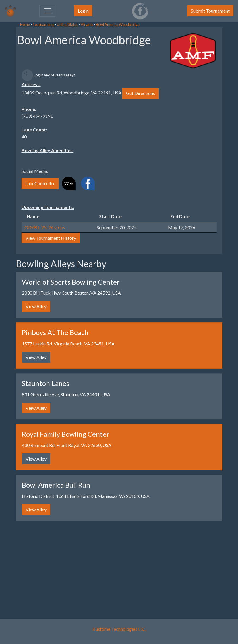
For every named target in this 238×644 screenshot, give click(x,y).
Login (83, 11)
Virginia (87, 24)
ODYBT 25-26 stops (45, 227)
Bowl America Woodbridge (118, 24)
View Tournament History (51, 238)
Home (25, 24)
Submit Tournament (210, 11)
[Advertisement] (46, 115)
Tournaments (43, 24)
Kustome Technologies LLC (119, 629)
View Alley (36, 306)
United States (67, 24)
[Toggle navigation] (47, 11)
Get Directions (141, 93)
